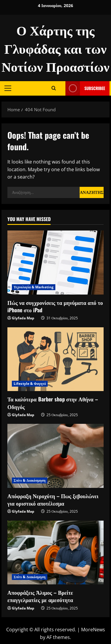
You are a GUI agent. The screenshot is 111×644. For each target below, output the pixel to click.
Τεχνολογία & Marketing (34, 287)
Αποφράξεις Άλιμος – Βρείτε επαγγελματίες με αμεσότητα (40, 596)
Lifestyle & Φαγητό (30, 384)
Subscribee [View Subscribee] (85, 88)
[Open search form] (54, 88)
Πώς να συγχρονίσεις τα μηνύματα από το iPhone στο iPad (55, 306)
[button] (8, 88)
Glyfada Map (23, 318)
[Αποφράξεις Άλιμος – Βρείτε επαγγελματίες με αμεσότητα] (55, 553)
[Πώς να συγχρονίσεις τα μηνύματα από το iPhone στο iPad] (55, 263)
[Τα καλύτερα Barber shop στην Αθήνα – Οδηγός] (55, 359)
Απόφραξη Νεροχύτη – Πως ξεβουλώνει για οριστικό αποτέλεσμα (53, 500)
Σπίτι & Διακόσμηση (30, 480)
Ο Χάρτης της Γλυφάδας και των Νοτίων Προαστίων (55, 48)
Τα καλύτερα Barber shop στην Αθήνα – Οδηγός (53, 403)
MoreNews (93, 630)
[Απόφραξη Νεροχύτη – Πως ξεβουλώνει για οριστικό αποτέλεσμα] (55, 456)
